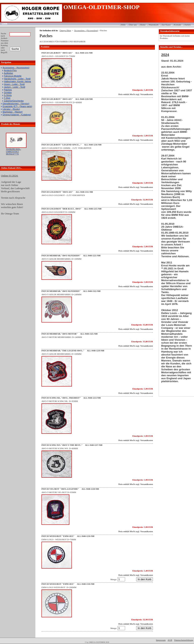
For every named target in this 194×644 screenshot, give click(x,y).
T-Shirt (7, 98)
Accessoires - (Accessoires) (16, 68)
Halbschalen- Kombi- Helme (17, 81)
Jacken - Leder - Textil (15, 87)
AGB (170, 640)
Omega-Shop (65, 30)
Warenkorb (154, 25)
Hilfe (123, 25)
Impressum (161, 640)
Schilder (8, 92)
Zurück (187, 25)
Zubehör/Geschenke (14, 101)
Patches (8, 90)
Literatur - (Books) (11, 109)
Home (143, 25)
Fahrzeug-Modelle (13, 76)
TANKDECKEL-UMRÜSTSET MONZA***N (14, 151)
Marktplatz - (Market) (13, 112)
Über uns (133, 25)
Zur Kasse (166, 25)
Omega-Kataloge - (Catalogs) (17, 115)
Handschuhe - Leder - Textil (17, 79)
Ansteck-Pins (10, 70)
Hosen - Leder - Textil (14, 84)
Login (3, 23)
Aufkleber (8, 73)
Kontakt (178, 25)
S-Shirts (8, 95)
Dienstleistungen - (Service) (16, 104)
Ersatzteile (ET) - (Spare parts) (17, 106)
